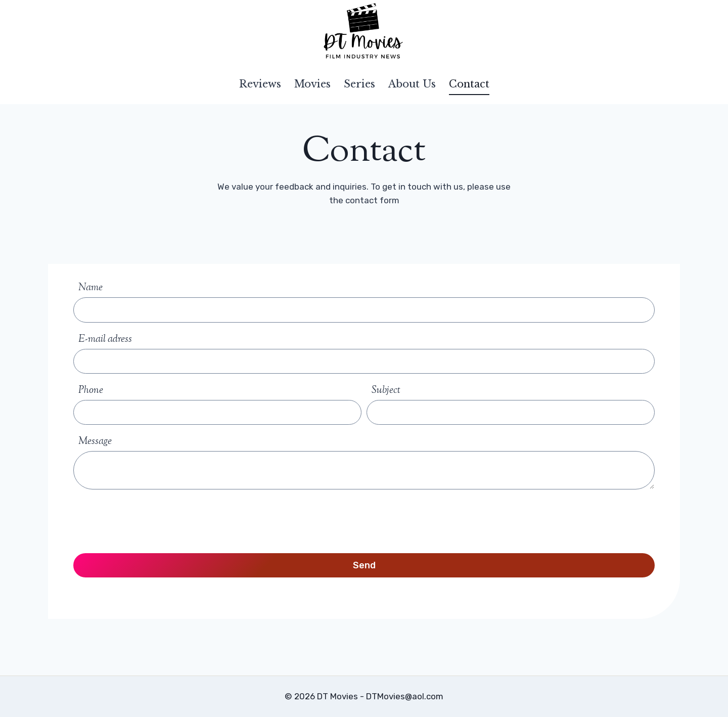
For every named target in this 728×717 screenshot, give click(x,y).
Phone (91, 391)
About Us (412, 84)
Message (95, 442)
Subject (386, 391)
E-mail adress (105, 340)
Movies (312, 84)
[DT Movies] (364, 32)
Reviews (260, 84)
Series (359, 84)
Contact (469, 84)
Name (90, 288)
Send (364, 565)
